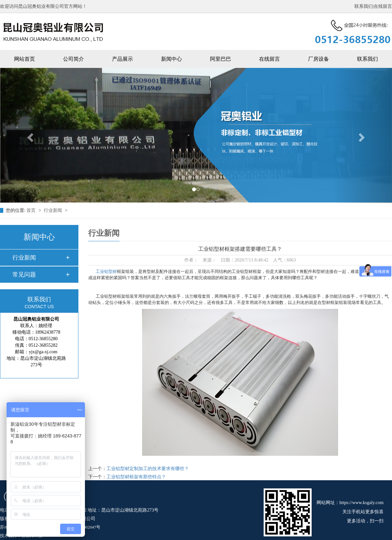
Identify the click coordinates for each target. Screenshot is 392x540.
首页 (32, 210)
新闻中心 (171, 59)
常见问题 (24, 275)
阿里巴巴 (220, 59)
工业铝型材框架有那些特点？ (136, 477)
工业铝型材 (106, 271)
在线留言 (383, 6)
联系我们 (364, 6)
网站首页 (24, 59)
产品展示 (122, 59)
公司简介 (73, 59)
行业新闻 (54, 210)
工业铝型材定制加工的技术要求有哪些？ (148, 469)
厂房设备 (318, 59)
